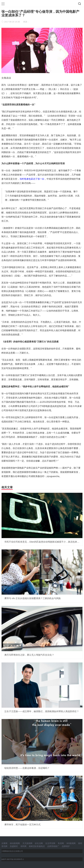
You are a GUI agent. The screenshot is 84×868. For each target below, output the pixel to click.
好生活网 (39, 843)
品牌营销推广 (53, 846)
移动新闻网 (15, 843)
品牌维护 (66, 846)
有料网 (23, 846)
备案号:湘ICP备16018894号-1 (13, 859)
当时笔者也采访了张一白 (32, 179)
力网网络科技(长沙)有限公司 (12, 851)
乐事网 (4, 843)
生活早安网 (50, 843)
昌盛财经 (14, 846)
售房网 (61, 843)
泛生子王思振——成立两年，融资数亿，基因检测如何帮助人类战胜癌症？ (42, 711)
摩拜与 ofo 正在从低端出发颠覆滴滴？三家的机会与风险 (33, 598)
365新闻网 (71, 843)
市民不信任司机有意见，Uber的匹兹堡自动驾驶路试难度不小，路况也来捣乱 (43, 542)
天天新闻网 (27, 843)
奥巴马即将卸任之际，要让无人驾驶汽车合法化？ (29, 655)
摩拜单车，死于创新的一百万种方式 (22, 825)
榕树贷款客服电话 (37, 846)
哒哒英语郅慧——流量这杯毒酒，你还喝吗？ (27, 768)
